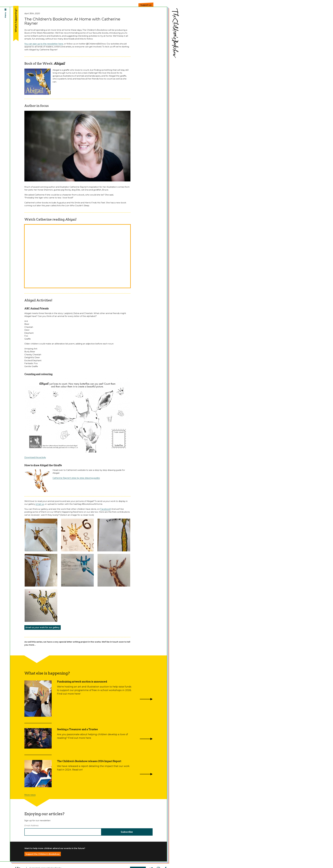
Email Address (31, 825)
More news (30, 795)
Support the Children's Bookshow (43, 854)
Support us (146, 5)
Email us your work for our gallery (43, 627)
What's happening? (16, 20)
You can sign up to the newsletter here (44, 44)
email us (40, 504)
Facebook (105, 509)
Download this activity (35, 457)
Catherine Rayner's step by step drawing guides (76, 478)
